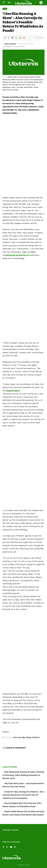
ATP (5, 9)
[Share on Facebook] (9, 38)
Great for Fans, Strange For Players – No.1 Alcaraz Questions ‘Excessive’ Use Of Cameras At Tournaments (23, 795)
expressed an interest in (17, 255)
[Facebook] (3, 847)
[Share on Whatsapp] (16, 38)
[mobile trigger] (5, 3)
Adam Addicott (10, 44)
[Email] (20, 38)
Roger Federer (33, 737)
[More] (24, 38)
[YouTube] (11, 847)
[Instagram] (15, 847)
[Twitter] (7, 847)
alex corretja (19, 737)
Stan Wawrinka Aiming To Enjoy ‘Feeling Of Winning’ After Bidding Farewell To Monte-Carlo (23, 775)
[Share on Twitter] (12, 38)
